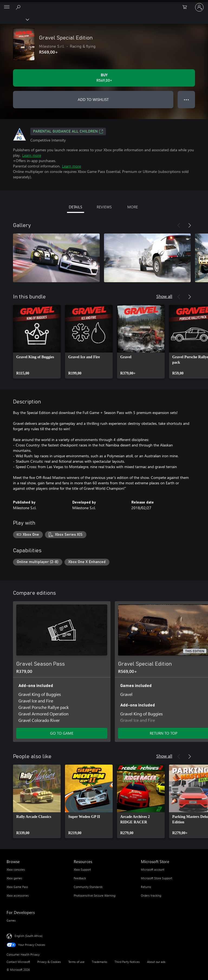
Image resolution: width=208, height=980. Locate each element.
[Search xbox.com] (19, 7)
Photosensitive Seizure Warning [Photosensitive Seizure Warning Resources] (95, 895)
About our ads (156, 962)
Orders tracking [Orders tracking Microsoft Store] (151, 895)
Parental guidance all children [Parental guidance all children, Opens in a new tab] (68, 131)
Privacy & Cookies (49, 962)
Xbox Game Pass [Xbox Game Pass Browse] (17, 887)
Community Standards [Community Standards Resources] (88, 887)
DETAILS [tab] (75, 207)
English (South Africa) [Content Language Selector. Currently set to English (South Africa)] (29, 936)
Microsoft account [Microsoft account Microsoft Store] (153, 869)
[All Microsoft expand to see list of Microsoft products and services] (7, 7)
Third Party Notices (127, 962)
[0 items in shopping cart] (186, 7)
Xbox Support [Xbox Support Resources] (82, 869)
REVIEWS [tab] (104, 207)
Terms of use (76, 962)
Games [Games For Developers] (11, 920)
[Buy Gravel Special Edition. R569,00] (104, 78)
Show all (164, 296)
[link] (37, 342)
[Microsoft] (104, 4)
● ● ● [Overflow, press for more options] (186, 99)
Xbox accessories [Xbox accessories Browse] (18, 895)
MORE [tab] (133, 207)
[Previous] (179, 225)
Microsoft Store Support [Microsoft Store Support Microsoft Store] (157, 878)
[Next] (190, 225)
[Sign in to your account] (199, 7)
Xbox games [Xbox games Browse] (14, 878)
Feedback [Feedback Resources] (80, 878)
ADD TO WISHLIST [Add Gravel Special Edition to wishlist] (93, 99)
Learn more (32, 155)
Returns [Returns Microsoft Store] (146, 887)
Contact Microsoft (18, 962)
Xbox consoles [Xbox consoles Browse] (16, 869)
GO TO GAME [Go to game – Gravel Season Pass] (62, 733)
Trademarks (100, 962)
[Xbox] (14, 19)
